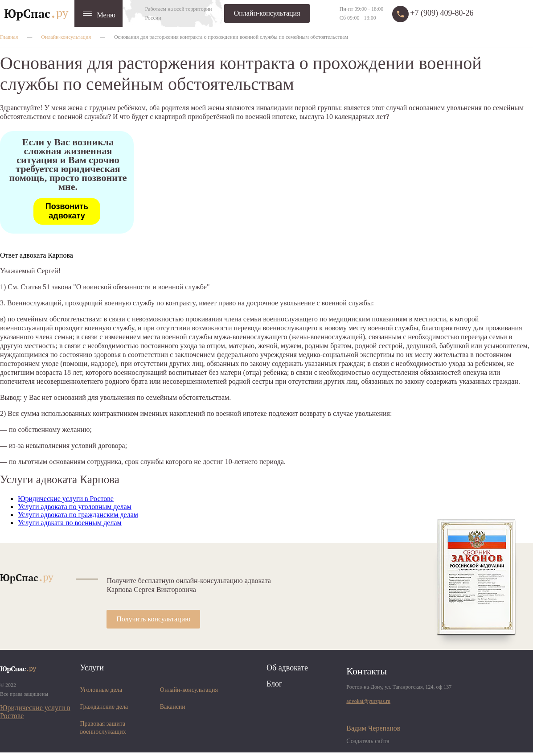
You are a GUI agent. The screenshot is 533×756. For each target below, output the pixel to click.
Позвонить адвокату (67, 211)
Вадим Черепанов (373, 728)
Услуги (92, 668)
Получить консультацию (153, 619)
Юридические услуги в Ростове (66, 499)
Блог (274, 684)
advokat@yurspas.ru (368, 701)
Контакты (367, 671)
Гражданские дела (104, 707)
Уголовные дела (101, 690)
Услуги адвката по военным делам (70, 523)
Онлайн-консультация (267, 13)
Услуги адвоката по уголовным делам (75, 507)
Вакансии (173, 707)
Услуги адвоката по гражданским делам (78, 515)
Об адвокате (287, 668)
